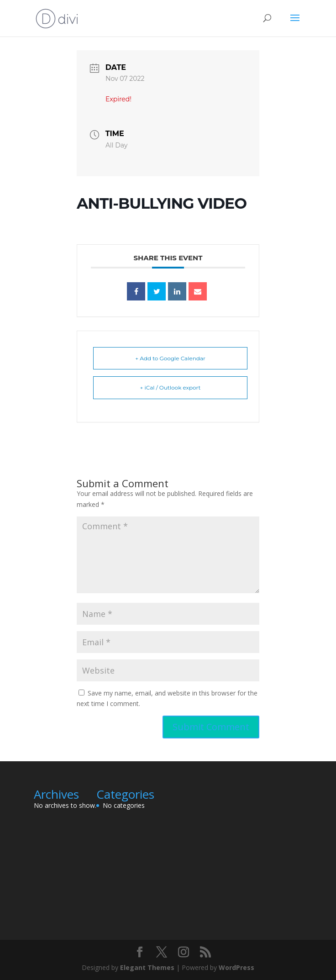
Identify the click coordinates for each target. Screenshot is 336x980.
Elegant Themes (147, 967)
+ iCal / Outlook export (171, 387)
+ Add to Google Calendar (170, 358)
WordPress (236, 967)
